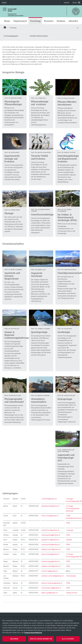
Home (7, 21)
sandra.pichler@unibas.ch (51, 544)
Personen (49, 21)
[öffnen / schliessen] (78, 28)
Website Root (5, 27)
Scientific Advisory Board (39, 36)
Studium (61, 21)
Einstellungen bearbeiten (41, 639)
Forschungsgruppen (11, 36)
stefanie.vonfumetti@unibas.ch (53, 576)
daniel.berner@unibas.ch (50, 506)
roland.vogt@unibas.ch (50, 571)
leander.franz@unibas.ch (50, 530)
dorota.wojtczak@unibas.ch (51, 588)
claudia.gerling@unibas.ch (51, 535)
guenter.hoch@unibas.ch (50, 540)
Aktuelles (73, 21)
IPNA (68, 523)
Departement (20, 21)
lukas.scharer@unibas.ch (50, 554)
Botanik (69, 540)
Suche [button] (76, 3)
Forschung (35, 21)
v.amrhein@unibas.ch (49, 499)
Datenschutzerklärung (33, 633)
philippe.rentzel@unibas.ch (51, 549)
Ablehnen (14, 639)
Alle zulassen (68, 639)
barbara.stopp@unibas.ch (51, 561)
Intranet (67, 3)
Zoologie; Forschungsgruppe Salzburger (73, 508)
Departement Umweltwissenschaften (16, 15)
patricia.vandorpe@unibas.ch (52, 583)
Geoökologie (71, 576)
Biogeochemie (72, 593)
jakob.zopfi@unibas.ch (50, 593)
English (4, 3)
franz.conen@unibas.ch (50, 516)
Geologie (70, 530)
